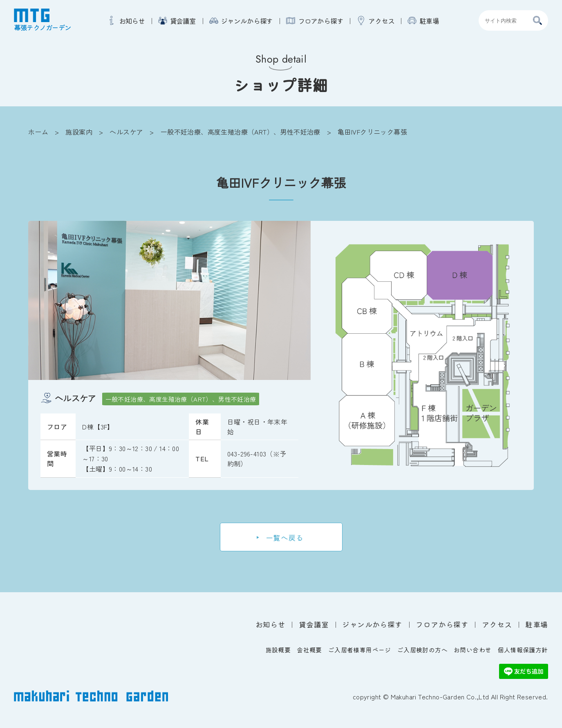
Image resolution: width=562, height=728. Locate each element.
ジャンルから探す (247, 21)
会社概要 (309, 650)
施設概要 (278, 650)
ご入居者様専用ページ (360, 650)
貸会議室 (183, 21)
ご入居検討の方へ (422, 650)
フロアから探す (321, 21)
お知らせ (132, 21)
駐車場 (429, 21)
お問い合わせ (472, 650)
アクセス (381, 21)
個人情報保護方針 (523, 650)
